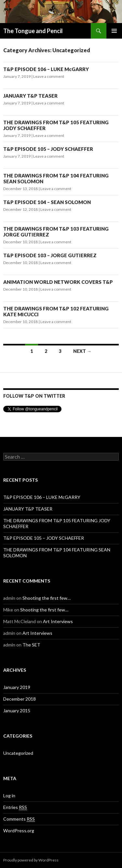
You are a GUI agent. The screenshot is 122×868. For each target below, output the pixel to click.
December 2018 (20, 699)
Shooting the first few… (47, 598)
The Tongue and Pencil (33, 31)
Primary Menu (114, 31)
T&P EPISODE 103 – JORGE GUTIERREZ (50, 255)
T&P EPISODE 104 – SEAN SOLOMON (47, 202)
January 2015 (17, 711)
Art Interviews (58, 621)
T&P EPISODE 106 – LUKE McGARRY (46, 69)
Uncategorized (18, 753)
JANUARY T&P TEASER (30, 96)
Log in (9, 796)
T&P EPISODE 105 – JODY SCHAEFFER (48, 149)
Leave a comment (49, 76)
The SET (31, 645)
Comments (19, 819)
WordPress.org (19, 831)
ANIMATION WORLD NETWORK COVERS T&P (58, 282)
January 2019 (17, 687)
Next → (82, 351)
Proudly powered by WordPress (31, 860)
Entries (15, 807)
